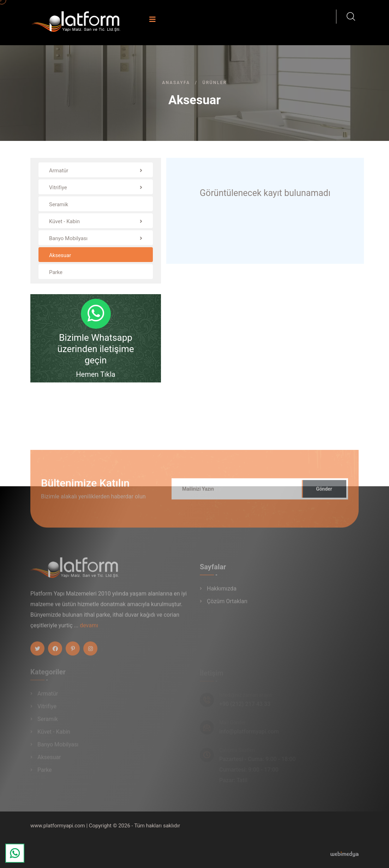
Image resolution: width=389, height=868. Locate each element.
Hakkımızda (222, 591)
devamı (89, 628)
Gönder (324, 491)
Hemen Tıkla (95, 374)
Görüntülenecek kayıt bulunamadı (265, 193)
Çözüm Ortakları (227, 604)
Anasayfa (176, 83)
